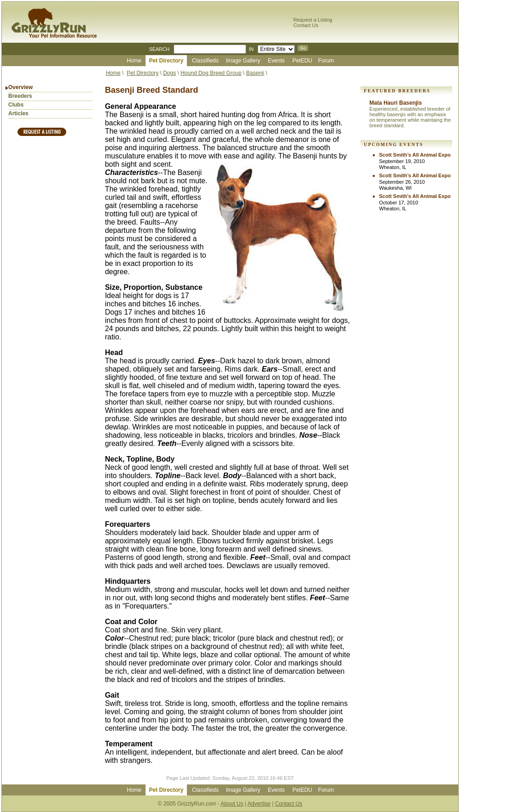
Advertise (259, 804)
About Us (232, 804)
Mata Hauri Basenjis (396, 103)
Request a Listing (313, 20)
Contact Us (306, 25)
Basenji (255, 73)
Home (113, 73)
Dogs (169, 73)
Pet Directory (143, 73)
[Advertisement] (51, 283)
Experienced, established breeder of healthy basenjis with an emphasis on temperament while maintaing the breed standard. (410, 117)
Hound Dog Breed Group (211, 73)
